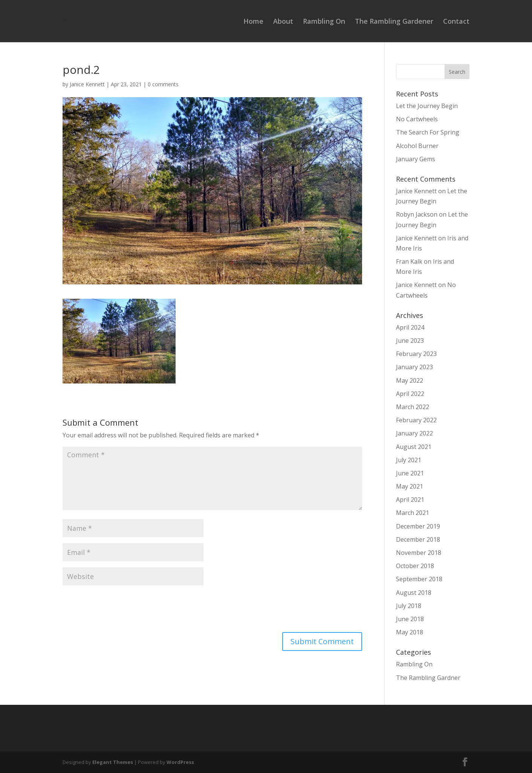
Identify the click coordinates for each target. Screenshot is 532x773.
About (283, 22)
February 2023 (416, 354)
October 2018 (415, 566)
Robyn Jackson (417, 214)
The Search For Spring (428, 132)
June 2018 (410, 619)
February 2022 (416, 420)
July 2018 (409, 606)
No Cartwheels (417, 119)
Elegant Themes (113, 762)
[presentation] (120, 610)
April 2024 (410, 327)
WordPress (180, 762)
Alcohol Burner (417, 146)
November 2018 (419, 553)
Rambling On (324, 22)
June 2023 (410, 341)
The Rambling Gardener (394, 22)
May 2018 (410, 632)
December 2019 (418, 526)
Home (253, 22)
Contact (456, 22)
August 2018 (414, 593)
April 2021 (410, 500)
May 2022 (410, 380)
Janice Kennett (87, 84)
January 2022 (414, 433)
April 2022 (410, 394)
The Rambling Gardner (428, 678)
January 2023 (414, 367)
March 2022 (413, 407)
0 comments (163, 84)
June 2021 (410, 473)
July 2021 (409, 460)
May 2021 (410, 486)
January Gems (416, 159)
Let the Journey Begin (427, 106)
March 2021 (413, 513)
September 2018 (419, 579)
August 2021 (414, 447)
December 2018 (418, 539)
